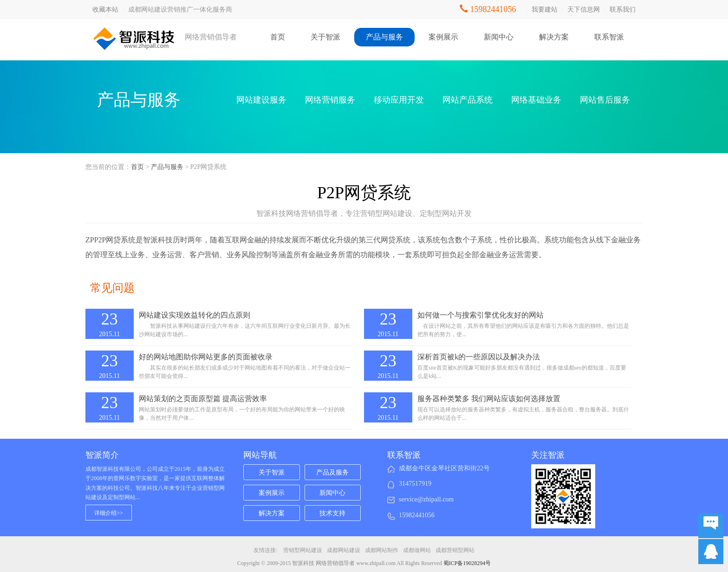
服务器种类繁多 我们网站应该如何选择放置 (489, 399)
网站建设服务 (261, 100)
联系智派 (609, 37)
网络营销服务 (330, 100)
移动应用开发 (399, 100)
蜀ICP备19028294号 (467, 563)
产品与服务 (384, 37)
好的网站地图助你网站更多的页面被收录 (206, 357)
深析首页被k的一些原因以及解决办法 (479, 357)
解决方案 (554, 37)
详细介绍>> (109, 513)
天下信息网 (584, 10)
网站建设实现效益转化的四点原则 (195, 315)
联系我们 (623, 10)
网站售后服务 (605, 100)
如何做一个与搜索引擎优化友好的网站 (481, 315)
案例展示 (443, 37)
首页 (278, 37)
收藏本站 (105, 10)
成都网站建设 (344, 550)
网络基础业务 (536, 100)
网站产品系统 (468, 100)
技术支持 (332, 513)
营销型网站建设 (303, 550)
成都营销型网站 (455, 550)
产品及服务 (332, 472)
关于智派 (325, 37)
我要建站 (545, 10)
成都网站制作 (382, 550)
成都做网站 (417, 550)
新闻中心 (499, 37)
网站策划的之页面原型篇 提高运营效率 (203, 399)
